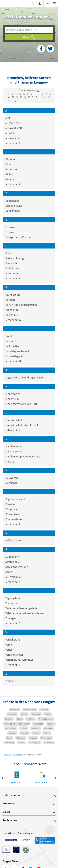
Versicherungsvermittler (19, 660)
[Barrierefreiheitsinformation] (47, 4)
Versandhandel (14, 655)
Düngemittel (13, 211)
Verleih (9, 650)
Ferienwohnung (14, 258)
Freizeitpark (12, 268)
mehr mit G (13, 320)
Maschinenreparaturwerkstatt (23, 456)
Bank (8, 164)
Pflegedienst (13, 514)
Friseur (9, 253)
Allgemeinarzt (13, 123)
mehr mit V (13, 665)
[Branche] (29, 30)
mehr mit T (13, 623)
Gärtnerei (11, 300)
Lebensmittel (13, 430)
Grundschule (13, 295)
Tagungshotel (13, 598)
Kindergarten (13, 394)
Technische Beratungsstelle (21, 608)
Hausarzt (11, 341)
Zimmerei (11, 681)
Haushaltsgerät (14, 356)
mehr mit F (13, 278)
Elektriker (11, 227)
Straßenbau (12, 562)
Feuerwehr (12, 263)
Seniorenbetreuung (17, 567)
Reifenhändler (14, 540)
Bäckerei (10, 159)
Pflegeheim (12, 509)
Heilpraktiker (13, 346)
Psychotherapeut (15, 499)
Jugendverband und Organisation (25, 377)
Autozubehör (13, 138)
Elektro (10, 232)
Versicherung (13, 640)
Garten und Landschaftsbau (21, 305)
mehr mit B (13, 184)
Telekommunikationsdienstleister (25, 613)
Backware (11, 169)
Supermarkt (12, 557)
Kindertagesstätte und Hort (21, 404)
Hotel (9, 336)
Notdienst (11, 483)
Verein (9, 645)
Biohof (9, 174)
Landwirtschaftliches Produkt (22, 425)
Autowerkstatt (14, 128)
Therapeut (11, 618)
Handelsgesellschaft (17, 351)
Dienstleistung (14, 206)
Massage (10, 461)
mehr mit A (13, 143)
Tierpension (12, 603)
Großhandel (12, 310)
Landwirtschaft (14, 420)
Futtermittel (12, 273)
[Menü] (54, 4)
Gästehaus (12, 315)
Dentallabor (12, 201)
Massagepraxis (14, 451)
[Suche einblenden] (32, 4)
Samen (9, 572)
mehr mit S (13, 582)
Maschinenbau (14, 446)
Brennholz (11, 179)
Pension (10, 504)
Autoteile (11, 133)
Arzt (8, 118)
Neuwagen (12, 478)
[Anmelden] (40, 4)
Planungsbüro (14, 519)
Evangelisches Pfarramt (19, 237)
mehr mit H (13, 361)
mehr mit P (13, 524)
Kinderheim (12, 399)
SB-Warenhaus (14, 577)
